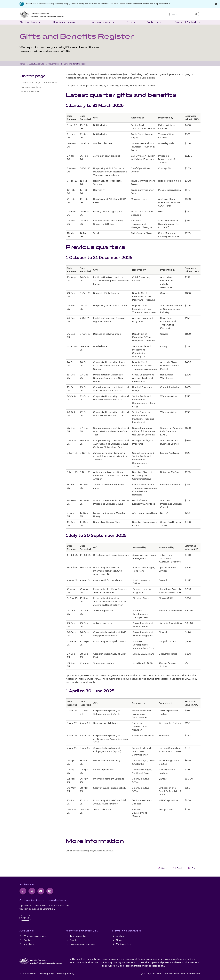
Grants (74, 940)
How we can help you (66, 22)
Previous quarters (31, 87)
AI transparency (65, 974)
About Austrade (30, 22)
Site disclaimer (28, 974)
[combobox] (182, 14)
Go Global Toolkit (117, 4)
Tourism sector (78, 936)
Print (192, 868)
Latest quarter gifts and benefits (39, 83)
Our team (29, 940)
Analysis (121, 936)
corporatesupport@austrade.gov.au (93, 851)
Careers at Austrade (188, 22)
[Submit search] (196, 14)
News (119, 940)
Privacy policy (46, 974)
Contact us (155, 22)
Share (162, 868)
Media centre (123, 944)
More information (30, 92)
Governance (54, 64)
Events (131, 22)
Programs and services (82, 944)
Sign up (25, 918)
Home (22, 64)
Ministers (29, 944)
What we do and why (35, 936)
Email (177, 868)
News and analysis (103, 22)
